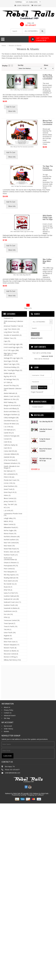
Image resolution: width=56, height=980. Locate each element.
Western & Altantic (15, 45)
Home (4, 45)
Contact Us (8, 713)
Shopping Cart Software (35, 795)
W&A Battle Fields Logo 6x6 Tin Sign (48, 218)
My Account (8, 726)
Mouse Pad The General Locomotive (48, 122)
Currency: (19, 2)
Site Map (7, 718)
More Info (12, 111)
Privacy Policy (8, 710)
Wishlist (6, 731)
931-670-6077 (31, 25)
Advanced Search (37, 338)
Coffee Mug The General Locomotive (48, 77)
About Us (7, 707)
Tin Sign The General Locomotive (48, 168)
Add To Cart (11, 107)
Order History (8, 729)
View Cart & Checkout (42, 359)
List (12, 66)
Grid (9, 66)
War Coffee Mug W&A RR (47, 261)
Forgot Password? (37, 392)
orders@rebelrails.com (13, 773)
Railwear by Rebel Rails (41, 793)
